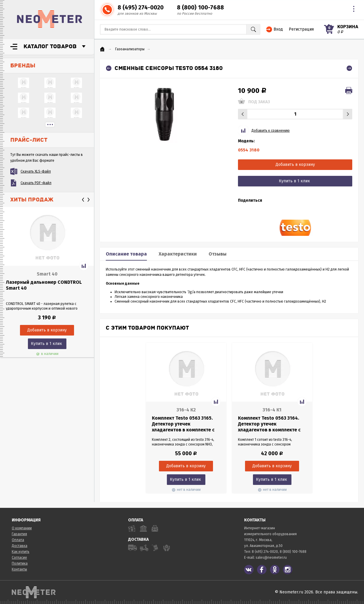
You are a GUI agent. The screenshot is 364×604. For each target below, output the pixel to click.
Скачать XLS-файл (36, 171)
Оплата (18, 540)
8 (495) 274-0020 (141, 7)
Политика (20, 563)
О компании (22, 528)
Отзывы (218, 254)
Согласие (19, 558)
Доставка (20, 546)
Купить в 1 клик (46, 344)
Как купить (21, 552)
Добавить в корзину (295, 165)
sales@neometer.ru (271, 558)
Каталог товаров (50, 46)
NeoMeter (50, 19)
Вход (278, 29)
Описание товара (126, 254)
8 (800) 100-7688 (200, 7)
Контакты (19, 569)
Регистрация (301, 29)
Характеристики (178, 254)
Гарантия (19, 534)
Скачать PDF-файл (36, 183)
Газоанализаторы (130, 49)
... (50, 125)
